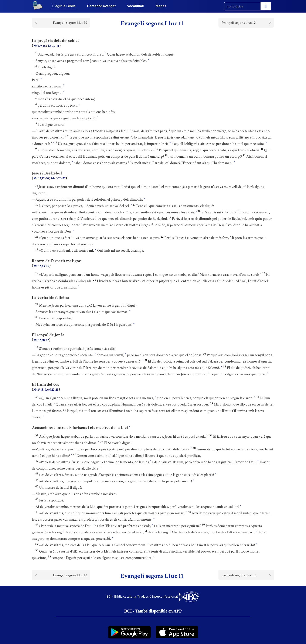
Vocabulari (136, 6)
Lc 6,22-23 (52, 390)
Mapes (161, 6)
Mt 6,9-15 (40, 46)
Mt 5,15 (38, 390)
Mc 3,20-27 (58, 178)
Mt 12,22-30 (41, 178)
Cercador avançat (101, 6)
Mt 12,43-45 (41, 266)
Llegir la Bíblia (64, 6)
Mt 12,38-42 (41, 340)
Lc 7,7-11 (53, 46)
